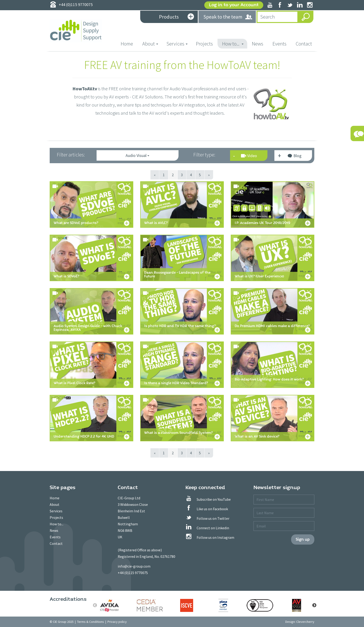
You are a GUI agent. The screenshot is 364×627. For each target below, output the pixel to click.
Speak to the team (228, 17)
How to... (57, 524)
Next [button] (314, 605)
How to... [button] (233, 44)
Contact (304, 44)
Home (129, 44)
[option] (113, 605)
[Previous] (155, 175)
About (55, 504)
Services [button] (177, 44)
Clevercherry (305, 622)
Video (249, 156)
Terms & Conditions (91, 622)
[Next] (209, 175)
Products (176, 17)
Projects (204, 44)
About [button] (150, 44)
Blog (294, 156)
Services (56, 511)
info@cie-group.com (134, 566)
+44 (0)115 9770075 (133, 573)
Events (279, 44)
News (258, 44)
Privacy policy (117, 622)
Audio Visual (137, 155)
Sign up (303, 539)
